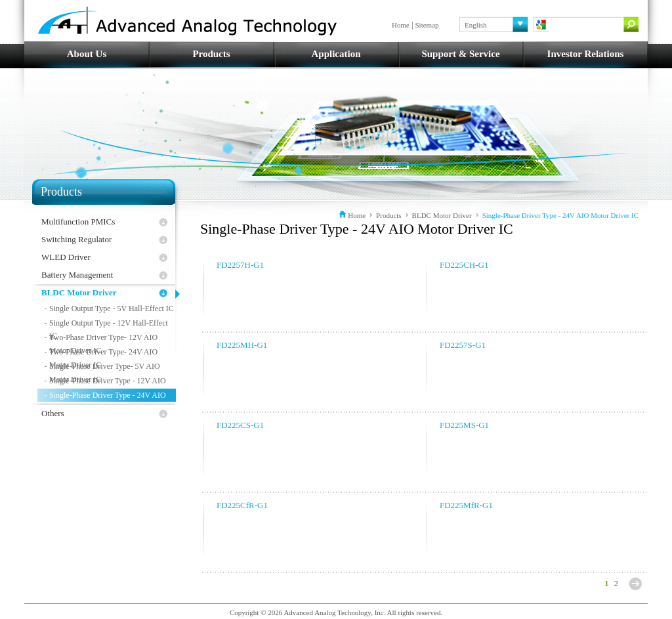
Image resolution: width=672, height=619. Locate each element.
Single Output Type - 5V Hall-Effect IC (112, 309)
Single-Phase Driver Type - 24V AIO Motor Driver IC (108, 396)
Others (53, 413)
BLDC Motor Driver (79, 292)
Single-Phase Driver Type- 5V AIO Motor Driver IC (105, 367)
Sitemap (427, 25)
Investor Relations (586, 54)
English (476, 25)
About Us (87, 54)
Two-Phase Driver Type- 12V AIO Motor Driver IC (103, 338)
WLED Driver (66, 257)
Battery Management (77, 275)
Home (401, 25)
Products (211, 54)
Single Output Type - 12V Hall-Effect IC (109, 324)
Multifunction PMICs (78, 222)
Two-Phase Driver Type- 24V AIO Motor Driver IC (103, 353)
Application (336, 54)
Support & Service (460, 54)
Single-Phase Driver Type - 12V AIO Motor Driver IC (108, 382)
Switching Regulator (76, 239)
